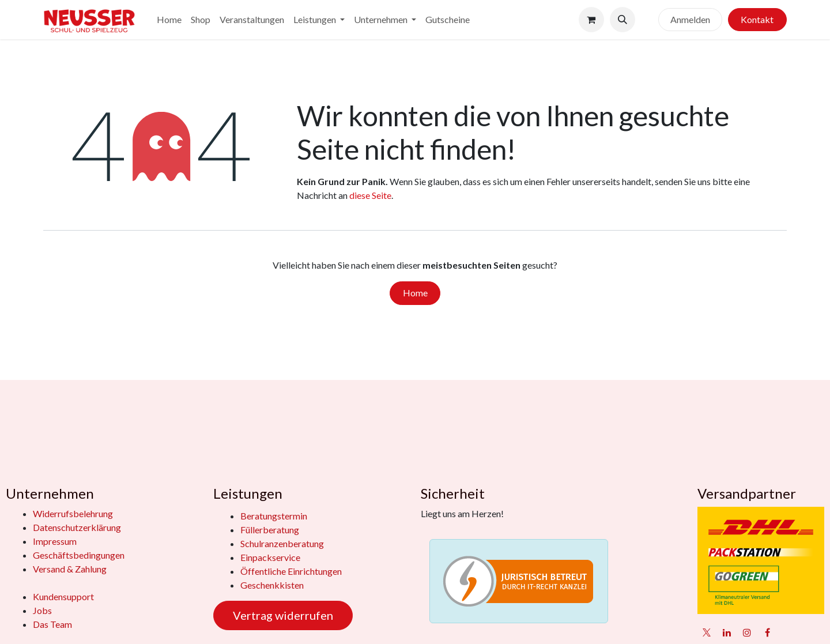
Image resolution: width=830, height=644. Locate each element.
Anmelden (690, 19)
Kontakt (757, 19)
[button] (622, 20)
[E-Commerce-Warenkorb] (591, 20)
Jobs (42, 610)
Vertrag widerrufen (283, 615)
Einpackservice (270, 557)
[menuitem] (169, 20)
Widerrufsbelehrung (73, 513)
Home (415, 293)
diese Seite (370, 195)
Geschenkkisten (272, 585)
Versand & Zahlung (70, 569)
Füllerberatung (270, 530)
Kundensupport (63, 596)
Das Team (52, 624)
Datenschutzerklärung (77, 527)
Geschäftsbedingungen (79, 555)
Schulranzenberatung (282, 543)
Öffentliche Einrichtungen (291, 571)
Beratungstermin (274, 516)
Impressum (55, 541)
